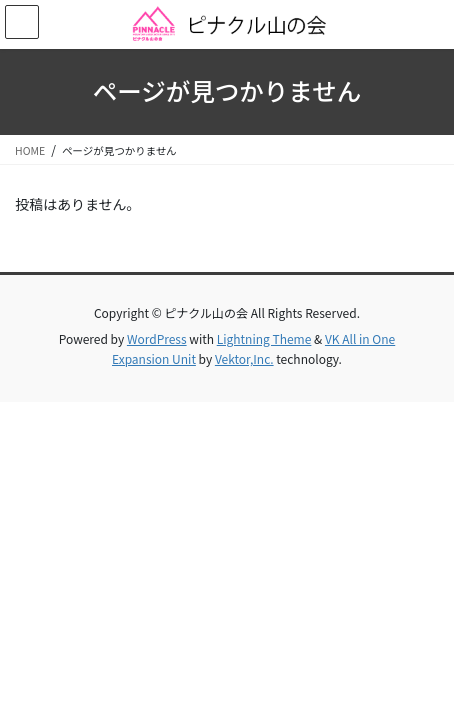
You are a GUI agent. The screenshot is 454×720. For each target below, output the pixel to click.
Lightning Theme (264, 338)
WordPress (157, 338)
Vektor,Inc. (244, 358)
